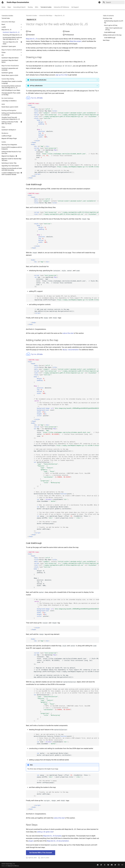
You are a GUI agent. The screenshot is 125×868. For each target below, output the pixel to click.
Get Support (75, 7)
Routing (30, 7)
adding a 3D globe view (45, 832)
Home (3, 7)
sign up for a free (61, 75)
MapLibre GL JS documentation (58, 841)
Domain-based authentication (38, 80)
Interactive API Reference (61, 7)
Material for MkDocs (13, 866)
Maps (9, 7)
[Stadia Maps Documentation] (3, 2)
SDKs (37, 7)
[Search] (113, 2)
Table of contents (108, 16)
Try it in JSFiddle (34, 98)
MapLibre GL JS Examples (52, 836)
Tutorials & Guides (46, 7)
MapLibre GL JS (31, 20)
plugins (31, 841)
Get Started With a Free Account (41, 853)
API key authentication (36, 86)
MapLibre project (76, 41)
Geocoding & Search (19, 7)
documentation (71, 350)
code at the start (68, 333)
